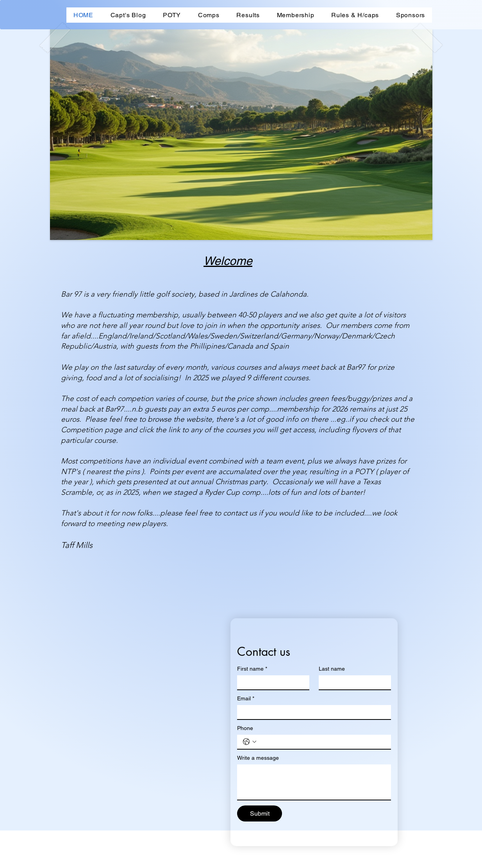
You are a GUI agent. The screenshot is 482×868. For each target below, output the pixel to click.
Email (246, 699)
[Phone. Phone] (322, 742)
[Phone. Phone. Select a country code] (250, 742)
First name (252, 669)
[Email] (312, 712)
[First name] (271, 682)
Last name (332, 669)
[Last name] (353, 682)
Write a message (258, 758)
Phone (245, 728)
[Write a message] (314, 782)
